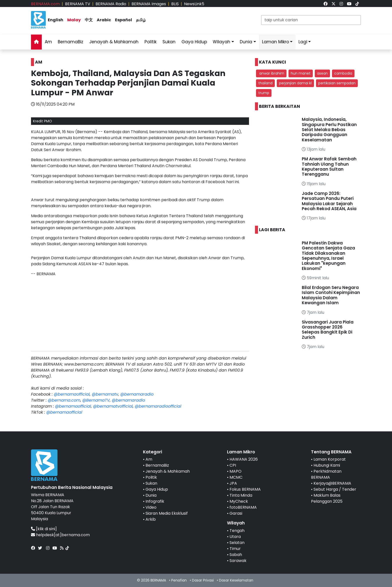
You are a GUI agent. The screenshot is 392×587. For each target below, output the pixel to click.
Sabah (236, 555)
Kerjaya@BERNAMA (332, 483)
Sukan (169, 42)
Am (48, 42)
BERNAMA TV (78, 4)
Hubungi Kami (327, 465)
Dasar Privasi (203, 580)
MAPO (235, 471)
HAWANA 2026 (244, 459)
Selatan (237, 543)
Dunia (246, 42)
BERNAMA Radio (111, 4)
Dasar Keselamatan (236, 580)
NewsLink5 (194, 4)
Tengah (237, 531)
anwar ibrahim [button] (271, 73)
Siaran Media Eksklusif (167, 513)
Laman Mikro (275, 42)
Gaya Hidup (194, 42)
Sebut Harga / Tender (335, 489)
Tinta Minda (241, 495)
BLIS (175, 4)
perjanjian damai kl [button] (295, 83)
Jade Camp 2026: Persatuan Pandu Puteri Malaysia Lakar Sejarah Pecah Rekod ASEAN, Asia (329, 201)
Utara (235, 537)
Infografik (155, 501)
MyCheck (239, 501)
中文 (89, 20)
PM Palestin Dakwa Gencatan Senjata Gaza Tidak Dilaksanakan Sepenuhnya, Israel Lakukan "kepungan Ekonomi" (328, 256)
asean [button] (322, 73)
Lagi (303, 42)
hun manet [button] (301, 73)
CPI (233, 465)
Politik (150, 42)
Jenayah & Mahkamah (114, 42)
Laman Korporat (330, 459)
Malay (74, 20)
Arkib (151, 519)
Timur (235, 549)
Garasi (236, 513)
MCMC (236, 477)
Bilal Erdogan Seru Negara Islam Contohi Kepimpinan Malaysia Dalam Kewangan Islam (331, 295)
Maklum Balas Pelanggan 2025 (327, 498)
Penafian (179, 580)
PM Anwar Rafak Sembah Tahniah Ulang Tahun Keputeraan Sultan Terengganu (329, 167)
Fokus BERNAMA (245, 489)
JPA (233, 483)
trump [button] (264, 93)
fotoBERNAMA (243, 507)
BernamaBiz (70, 42)
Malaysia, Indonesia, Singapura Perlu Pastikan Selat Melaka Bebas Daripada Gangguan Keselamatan (329, 130)
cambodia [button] (343, 73)
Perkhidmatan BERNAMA (326, 474)
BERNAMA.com (45, 4)
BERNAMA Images (149, 4)
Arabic (104, 20)
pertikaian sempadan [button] (337, 83)
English (55, 20)
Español (123, 20)
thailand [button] (265, 83)
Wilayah (221, 42)
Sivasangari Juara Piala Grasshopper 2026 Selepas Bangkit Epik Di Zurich (328, 330)
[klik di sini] (46, 529)
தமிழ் (141, 20)
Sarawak (238, 561)
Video (151, 507)
